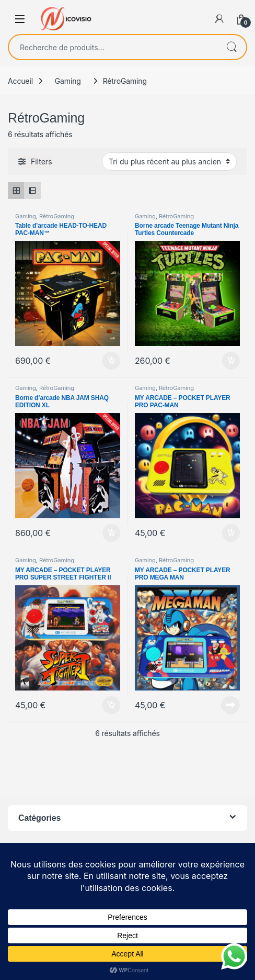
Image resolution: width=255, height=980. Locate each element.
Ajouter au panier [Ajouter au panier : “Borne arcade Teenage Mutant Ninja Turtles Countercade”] (231, 361)
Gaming (68, 81)
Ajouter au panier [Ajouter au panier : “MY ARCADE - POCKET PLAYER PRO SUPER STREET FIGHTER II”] (111, 705)
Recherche (231, 47)
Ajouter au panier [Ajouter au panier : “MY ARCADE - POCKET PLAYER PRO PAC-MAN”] (231, 533)
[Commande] (169, 161)
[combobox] (113, 47)
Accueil (20, 81)
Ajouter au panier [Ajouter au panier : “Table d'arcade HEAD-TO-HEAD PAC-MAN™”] (111, 361)
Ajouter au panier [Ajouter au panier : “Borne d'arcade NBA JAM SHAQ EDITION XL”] (111, 533)
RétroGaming (57, 216)
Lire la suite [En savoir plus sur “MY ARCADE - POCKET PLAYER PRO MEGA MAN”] (230, 705)
